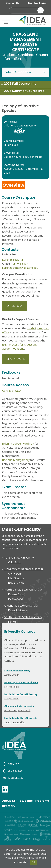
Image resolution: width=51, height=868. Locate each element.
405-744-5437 (19, 264)
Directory (15, 306)
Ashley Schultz (12, 675)
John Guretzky (16, 578)
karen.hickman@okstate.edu (20, 268)
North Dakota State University (23, 589)
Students (26, 801)
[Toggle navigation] (6, 24)
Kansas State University (19, 557)
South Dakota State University (23, 617)
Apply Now (11, 764)
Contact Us (13, 3)
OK (33, 862)
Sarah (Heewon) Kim (15, 722)
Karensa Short (16, 594)
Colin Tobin (15, 562)
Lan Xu (12, 622)
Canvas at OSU (11, 391)
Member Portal (37, 3)
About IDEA (10, 801)
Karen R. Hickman (13, 260)
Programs (42, 801)
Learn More (16, 359)
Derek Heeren (16, 583)
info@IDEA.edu (13, 778)
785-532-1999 (13, 771)
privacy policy (26, 858)
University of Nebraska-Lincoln (24, 569)
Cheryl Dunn (15, 574)
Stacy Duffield (11, 699)
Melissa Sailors (12, 687)
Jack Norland (15, 599)
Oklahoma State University (21, 605)
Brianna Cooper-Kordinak (18, 443)
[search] (26, 10)
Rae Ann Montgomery (16, 460)
